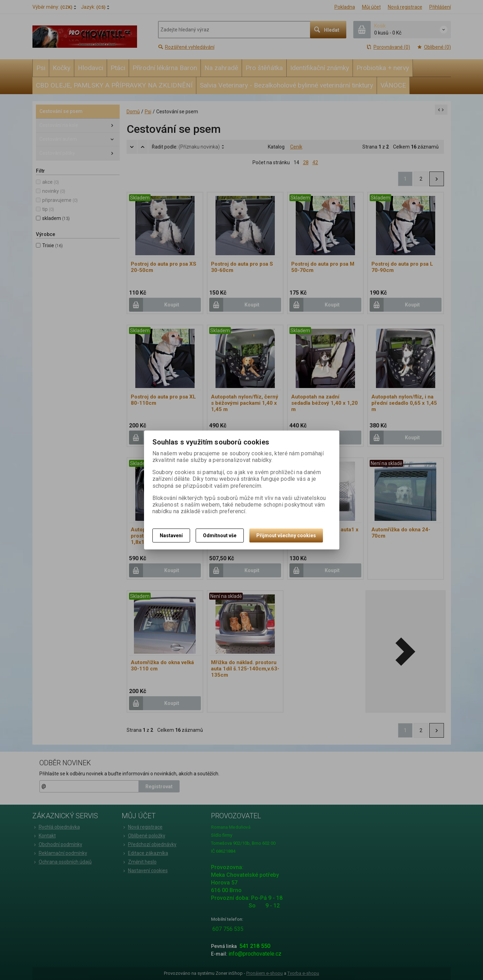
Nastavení (171, 535)
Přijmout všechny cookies (286, 535)
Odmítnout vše (220, 535)
